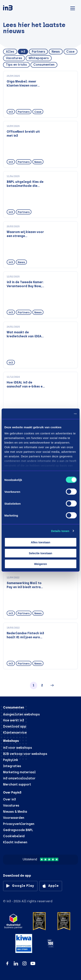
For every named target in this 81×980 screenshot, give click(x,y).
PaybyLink (11, 760)
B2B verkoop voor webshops (25, 754)
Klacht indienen (15, 842)
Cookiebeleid (14, 836)
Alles (10, 52)
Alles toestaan (41, 542)
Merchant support (17, 784)
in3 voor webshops (18, 748)
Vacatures (14, 58)
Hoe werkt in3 (14, 720)
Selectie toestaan (40, 553)
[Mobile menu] (73, 8)
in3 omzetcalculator (19, 778)
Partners (38, 52)
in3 (23, 52)
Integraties (12, 766)
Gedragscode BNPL (18, 830)
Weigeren (40, 564)
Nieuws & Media (15, 812)
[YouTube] (33, 963)
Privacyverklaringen (19, 824)
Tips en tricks (16, 65)
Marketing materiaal (19, 772)
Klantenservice (15, 733)
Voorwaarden (14, 818)
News (56, 52)
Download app (15, 726)
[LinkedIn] (16, 963)
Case (70, 52)
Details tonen (60, 531)
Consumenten (44, 65)
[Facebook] (7, 963)
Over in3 (9, 799)
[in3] (14, 9)
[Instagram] (24, 963)
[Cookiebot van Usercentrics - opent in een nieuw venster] (60, 414)
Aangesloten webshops (21, 714)
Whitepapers (39, 58)
